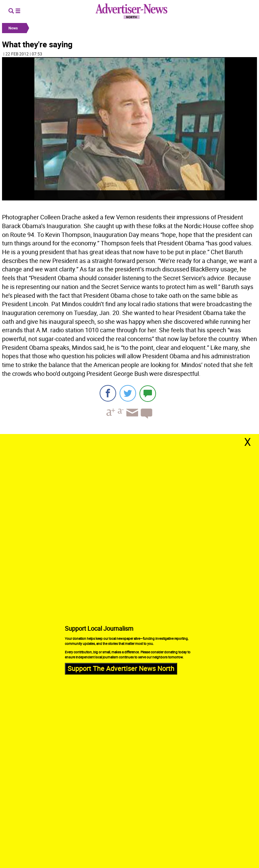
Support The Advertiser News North (121, 669)
